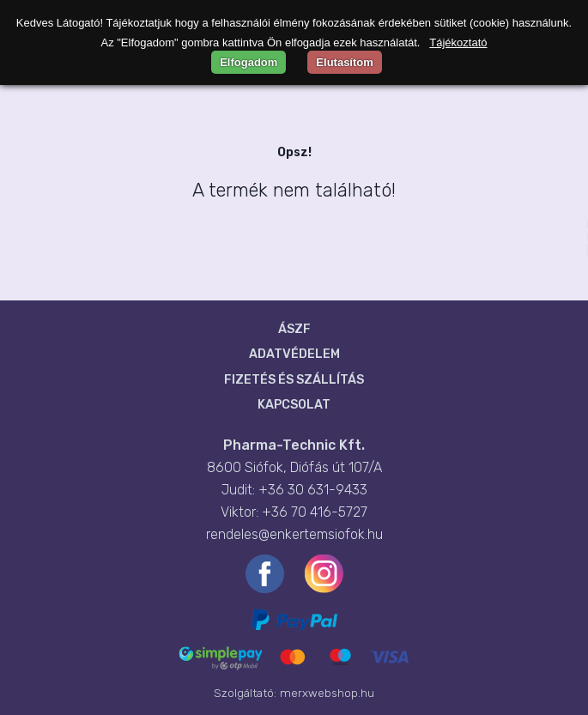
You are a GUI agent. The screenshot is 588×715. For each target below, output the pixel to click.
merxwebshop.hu (327, 693)
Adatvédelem (294, 354)
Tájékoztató (458, 42)
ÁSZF (294, 329)
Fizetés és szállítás (294, 380)
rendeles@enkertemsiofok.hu (294, 534)
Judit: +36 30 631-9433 (294, 490)
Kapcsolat (294, 405)
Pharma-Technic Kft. (294, 445)
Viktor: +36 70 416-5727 (294, 512)
